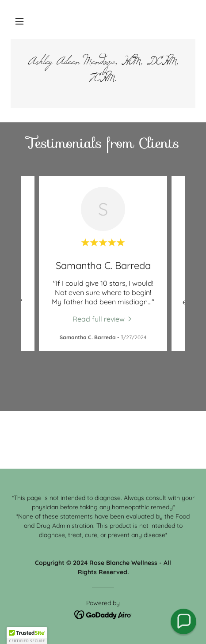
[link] (103, 74)
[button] (19, 21)
